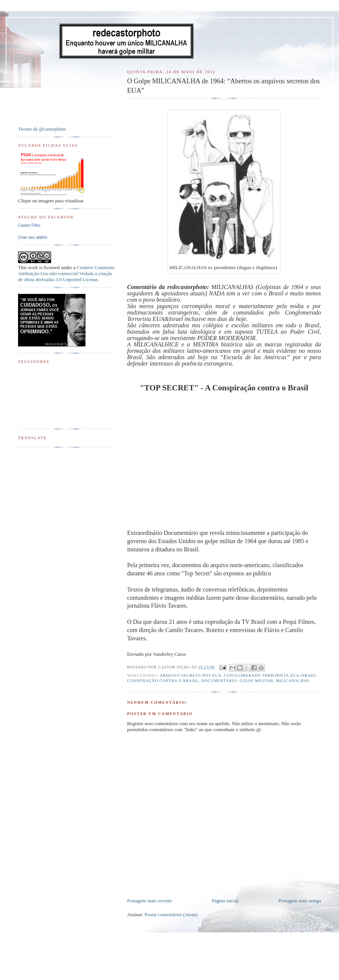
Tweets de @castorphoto (42, 129)
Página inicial (225, 901)
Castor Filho (29, 225)
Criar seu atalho (33, 237)
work (33, 267)
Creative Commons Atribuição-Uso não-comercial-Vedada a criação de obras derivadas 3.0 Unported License (66, 273)
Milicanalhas (293, 681)
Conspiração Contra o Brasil (163, 681)
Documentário (219, 681)
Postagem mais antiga (300, 901)
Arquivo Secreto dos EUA (191, 675)
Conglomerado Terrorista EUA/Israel (270, 675)
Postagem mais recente (149, 901)
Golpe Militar (256, 681)
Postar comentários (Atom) (171, 915)
